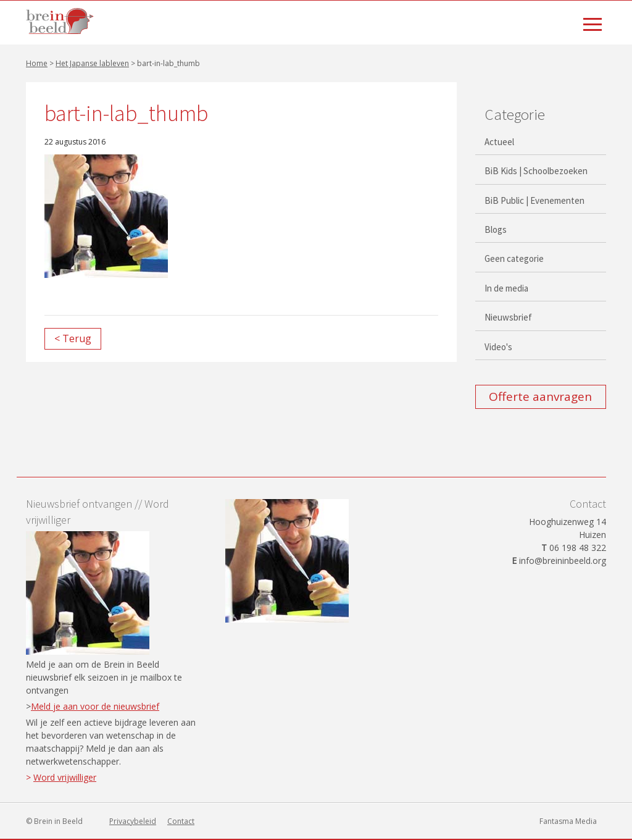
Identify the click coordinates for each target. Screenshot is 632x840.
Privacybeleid (133, 821)
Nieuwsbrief (508, 317)
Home (37, 63)
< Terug (73, 338)
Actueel (499, 142)
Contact (181, 821)
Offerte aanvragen (540, 397)
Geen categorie (514, 258)
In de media (506, 288)
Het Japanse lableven (92, 63)
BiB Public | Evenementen (534, 200)
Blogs (496, 229)
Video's (498, 347)
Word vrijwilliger (65, 777)
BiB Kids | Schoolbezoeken (536, 171)
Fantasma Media (568, 821)
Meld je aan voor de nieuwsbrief (95, 706)
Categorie (515, 114)
